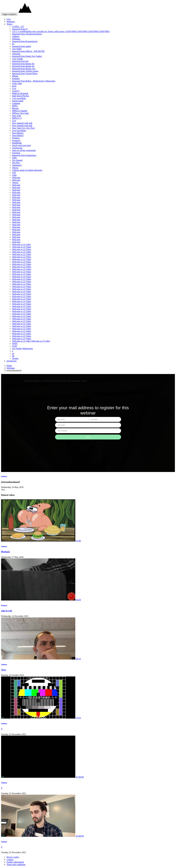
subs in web (7, 611)
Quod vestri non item (21, 145)
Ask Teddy (17, 49)
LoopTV (16, 91)
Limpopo (16, 103)
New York (17, 116)
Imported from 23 (20, 29)
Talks (14, 158)
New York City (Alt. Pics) (23, 128)
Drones (15, 358)
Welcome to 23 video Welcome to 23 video (31, 341)
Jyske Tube (17, 83)
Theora (15, 168)
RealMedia (17, 143)
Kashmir (16, 79)
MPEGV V (17, 118)
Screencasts (17, 148)
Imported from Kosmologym (25, 41)
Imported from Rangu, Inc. (24, 69)
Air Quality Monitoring (22, 348)
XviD (15, 346)
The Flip (16, 163)
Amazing (16, 54)
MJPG (15, 106)
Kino (14, 86)
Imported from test (20, 61)
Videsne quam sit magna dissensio (27, 170)
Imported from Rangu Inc (23, 64)
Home (9, 366)
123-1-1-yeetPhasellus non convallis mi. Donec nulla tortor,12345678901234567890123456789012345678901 (61, 31)
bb (13, 356)
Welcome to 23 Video (22, 247)
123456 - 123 (18, 26)
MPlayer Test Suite (20, 113)
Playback (5, 552)
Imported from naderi (22, 46)
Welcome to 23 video (21, 244)
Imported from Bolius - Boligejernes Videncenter (34, 81)
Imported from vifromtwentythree (27, 34)
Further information (15, 862)
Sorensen (16, 153)
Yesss (4, 670)
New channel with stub (22, 123)
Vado (14, 175)
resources (16, 140)
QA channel (17, 160)
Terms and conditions (16, 864)
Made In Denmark (20, 93)
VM (14, 173)
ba (13, 44)
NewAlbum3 (18, 135)
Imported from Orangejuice (24, 155)
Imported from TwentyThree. (25, 74)
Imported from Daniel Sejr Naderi (27, 56)
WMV (15, 344)
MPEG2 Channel (20, 111)
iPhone (15, 76)
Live (9, 19)
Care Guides (18, 59)
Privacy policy (13, 857)
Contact (10, 860)
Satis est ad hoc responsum (24, 150)
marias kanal (18, 101)
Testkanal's (17, 165)
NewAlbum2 (18, 133)
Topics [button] (9, 24)
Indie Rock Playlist (21, 96)
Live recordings (19, 98)
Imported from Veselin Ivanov (25, 71)
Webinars (11, 22)
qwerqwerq (12, 361)
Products (16, 138)
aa (13, 353)
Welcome (16, 178)
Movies (15, 108)
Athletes (16, 36)
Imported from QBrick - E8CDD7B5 (28, 51)
